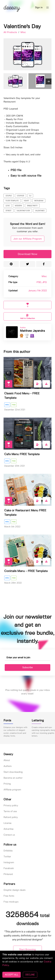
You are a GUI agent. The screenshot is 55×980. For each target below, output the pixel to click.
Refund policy (11, 817)
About (7, 760)
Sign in (39, 8)
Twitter (7, 857)
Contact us (9, 835)
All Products (11, 32)
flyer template (12, 201)
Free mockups (11, 902)
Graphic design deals (14, 890)
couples (20, 196)
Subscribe (27, 667)
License (7, 823)
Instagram (9, 863)
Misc (23, 32)
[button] (48, 8)
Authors (8, 766)
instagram (39, 201)
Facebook (9, 868)
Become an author (13, 778)
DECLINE (30, 975)
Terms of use (10, 811)
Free (14, 405)
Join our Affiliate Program (28, 239)
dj (30, 196)
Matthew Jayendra (32, 331)
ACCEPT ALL (12, 975)
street (9, 211)
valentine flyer (23, 211)
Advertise (9, 829)
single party (32, 206)
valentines (40, 211)
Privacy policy (11, 806)
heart (26, 201)
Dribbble (8, 851)
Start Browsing (27, 950)
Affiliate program (12, 790)
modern (18, 206)
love (8, 206)
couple (9, 196)
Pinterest (8, 874)
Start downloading (13, 772)
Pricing (7, 784)
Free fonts (9, 896)
